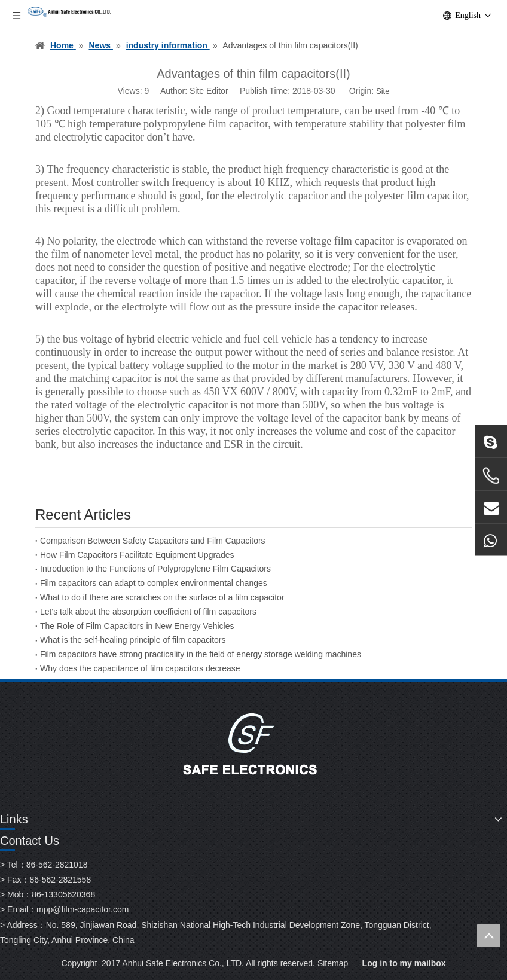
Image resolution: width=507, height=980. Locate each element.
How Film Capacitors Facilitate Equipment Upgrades (137, 555)
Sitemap (333, 963)
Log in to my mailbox (404, 963)
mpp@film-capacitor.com (83, 909)
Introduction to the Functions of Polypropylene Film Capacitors (155, 569)
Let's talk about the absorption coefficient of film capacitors (148, 612)
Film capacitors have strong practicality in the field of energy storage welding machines (201, 654)
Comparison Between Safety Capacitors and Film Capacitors (153, 541)
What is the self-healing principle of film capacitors (133, 640)
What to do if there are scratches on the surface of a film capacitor (162, 597)
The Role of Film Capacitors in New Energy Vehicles (137, 626)
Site (383, 91)
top (488, 935)
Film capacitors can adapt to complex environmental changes (154, 583)
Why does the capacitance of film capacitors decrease (140, 668)
